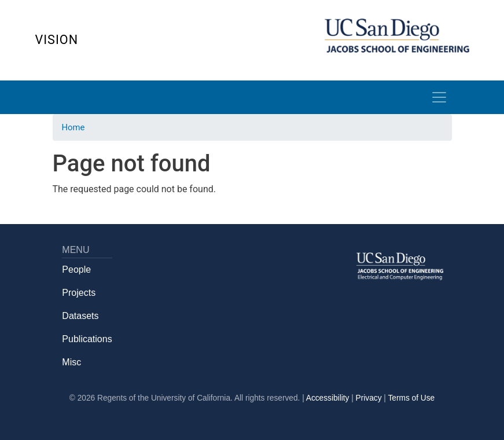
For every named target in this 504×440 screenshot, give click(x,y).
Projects (79, 293)
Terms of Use (411, 398)
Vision (57, 40)
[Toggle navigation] (439, 97)
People (76, 269)
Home (73, 127)
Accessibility (328, 398)
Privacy (369, 398)
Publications (87, 339)
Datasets (80, 316)
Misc (71, 362)
